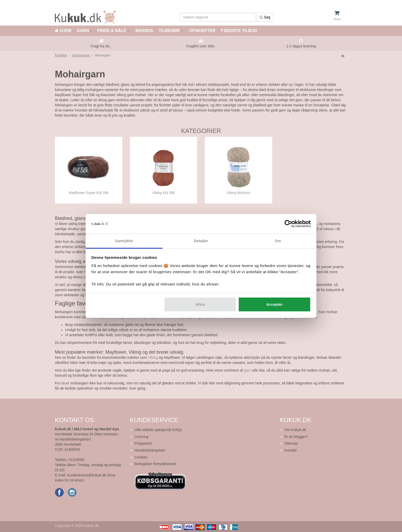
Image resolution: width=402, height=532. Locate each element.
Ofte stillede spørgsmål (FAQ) (158, 430)
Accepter (274, 304)
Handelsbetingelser (150, 450)
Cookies (141, 457)
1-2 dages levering (301, 46)
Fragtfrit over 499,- (201, 46)
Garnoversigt (81, 55)
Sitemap (291, 443)
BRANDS (144, 31)
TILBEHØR (169, 31)
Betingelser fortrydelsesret (155, 464)
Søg (265, 17)
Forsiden (61, 55)
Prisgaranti (143, 443)
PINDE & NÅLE (112, 31)
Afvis (200, 304)
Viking (153, 357)
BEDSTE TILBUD (239, 31)
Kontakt (291, 450)
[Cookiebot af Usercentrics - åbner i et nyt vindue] (288, 224)
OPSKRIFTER (202, 31)
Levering (142, 437)
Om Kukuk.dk (295, 430)
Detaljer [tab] (201, 241)
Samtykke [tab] (124, 241)
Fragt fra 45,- (101, 46)
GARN (83, 31)
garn (247, 370)
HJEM (63, 31)
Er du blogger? (296, 437)
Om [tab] (278, 241)
